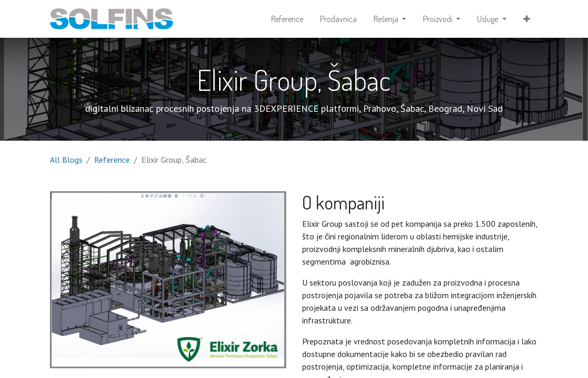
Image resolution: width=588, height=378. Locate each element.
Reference (112, 160)
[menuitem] (287, 19)
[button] (527, 19)
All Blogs (66, 160)
